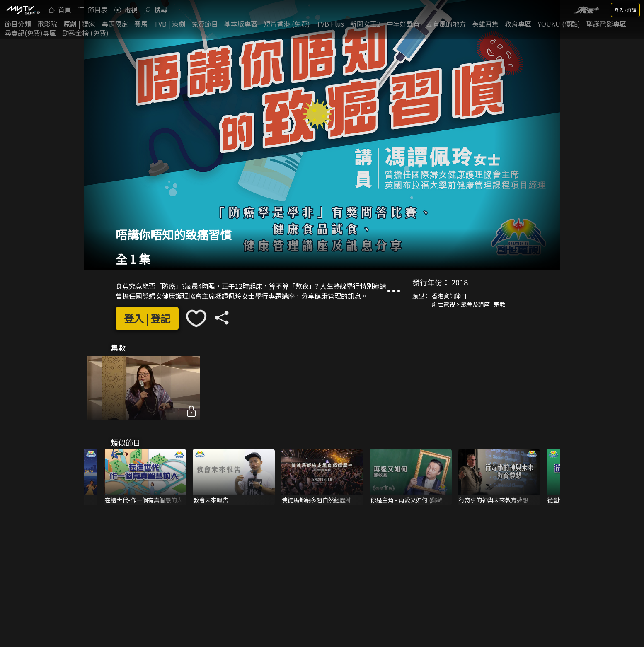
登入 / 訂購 (625, 10)
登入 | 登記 (147, 318)
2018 (460, 282)
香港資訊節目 (449, 296)
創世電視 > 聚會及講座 (461, 304)
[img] (23, 10)
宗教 (500, 304)
